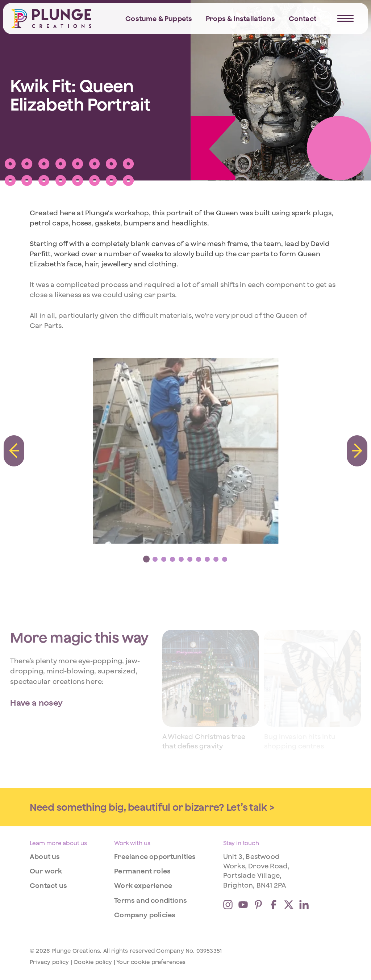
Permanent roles (142, 871)
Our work (46, 871)
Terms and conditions (151, 900)
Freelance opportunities (155, 856)
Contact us (48, 885)
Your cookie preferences (151, 962)
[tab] (146, 559)
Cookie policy (93, 962)
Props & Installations (240, 18)
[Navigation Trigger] (345, 18)
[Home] (51, 18)
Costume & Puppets (159, 18)
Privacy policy (49, 962)
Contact (303, 18)
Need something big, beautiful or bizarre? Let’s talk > (152, 807)
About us (45, 856)
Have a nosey (36, 703)
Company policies (145, 915)
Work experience (143, 885)
